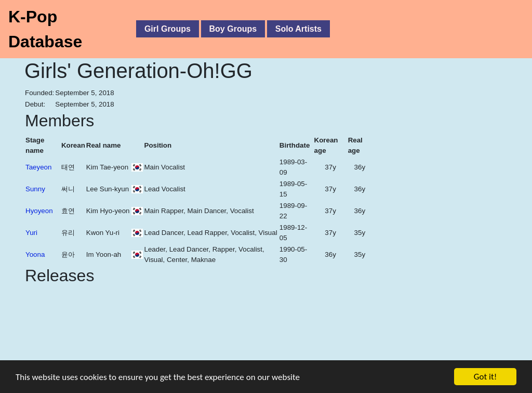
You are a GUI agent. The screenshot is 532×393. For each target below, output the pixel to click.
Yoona (35, 254)
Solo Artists (298, 29)
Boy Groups (233, 29)
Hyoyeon (39, 211)
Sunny (35, 189)
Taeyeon (38, 167)
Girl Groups (168, 29)
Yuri (31, 233)
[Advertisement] (440, 176)
